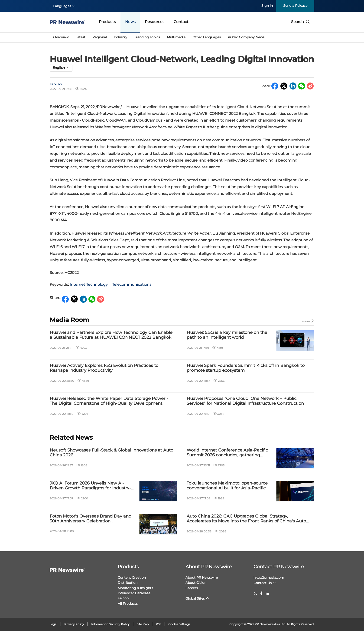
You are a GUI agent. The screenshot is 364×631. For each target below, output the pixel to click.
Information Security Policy (110, 624)
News (130, 22)
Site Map (143, 624)
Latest (80, 37)
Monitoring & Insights (135, 588)
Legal (53, 624)
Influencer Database (134, 593)
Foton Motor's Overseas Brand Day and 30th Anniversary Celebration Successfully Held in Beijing (91, 519)
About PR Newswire (209, 567)
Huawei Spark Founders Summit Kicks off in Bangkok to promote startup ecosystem (246, 368)
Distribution (128, 583)
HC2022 (56, 84)
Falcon (123, 598)
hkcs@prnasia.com (269, 578)
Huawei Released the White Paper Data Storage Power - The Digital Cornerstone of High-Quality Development (109, 401)
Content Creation (132, 578)
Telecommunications (132, 284)
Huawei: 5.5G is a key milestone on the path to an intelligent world (227, 335)
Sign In (267, 6)
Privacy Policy (74, 624)
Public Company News (246, 37)
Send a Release (295, 6)
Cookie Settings (179, 624)
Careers (192, 588)
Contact (181, 22)
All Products (128, 604)
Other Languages (207, 37)
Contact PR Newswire (279, 567)
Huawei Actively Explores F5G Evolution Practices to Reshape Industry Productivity (104, 368)
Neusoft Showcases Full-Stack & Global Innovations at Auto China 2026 (111, 453)
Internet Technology (89, 284)
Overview (61, 37)
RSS (158, 624)
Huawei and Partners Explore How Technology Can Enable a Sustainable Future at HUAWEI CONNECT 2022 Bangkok (111, 335)
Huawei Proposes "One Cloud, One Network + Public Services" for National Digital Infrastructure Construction (245, 401)
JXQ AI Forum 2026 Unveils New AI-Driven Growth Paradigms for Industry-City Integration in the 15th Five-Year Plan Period (93, 486)
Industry (120, 37)
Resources (155, 22)
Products (107, 22)
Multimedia (176, 37)
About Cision (196, 583)
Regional (100, 37)
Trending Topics (147, 37)
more (308, 321)
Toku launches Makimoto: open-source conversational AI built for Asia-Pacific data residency (227, 486)
